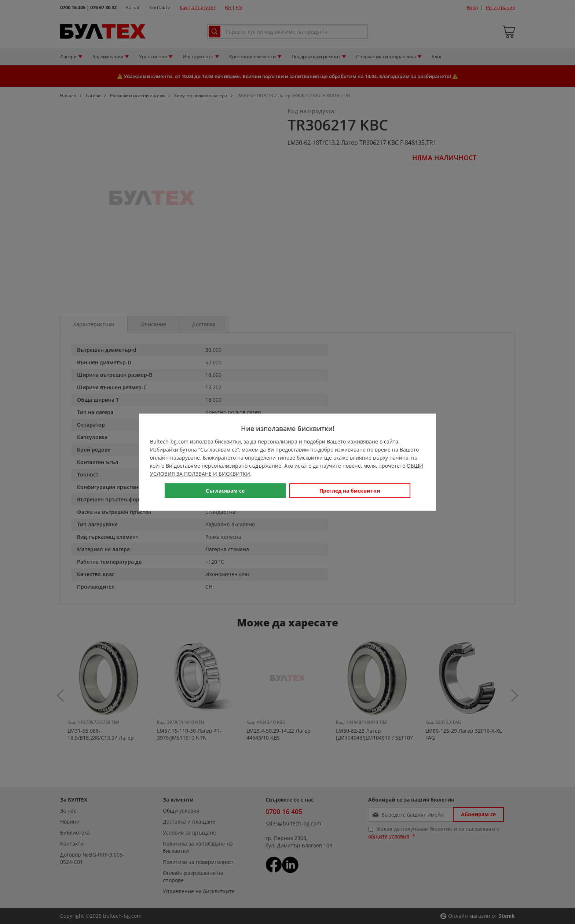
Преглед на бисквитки (350, 490)
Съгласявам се (225, 490)
